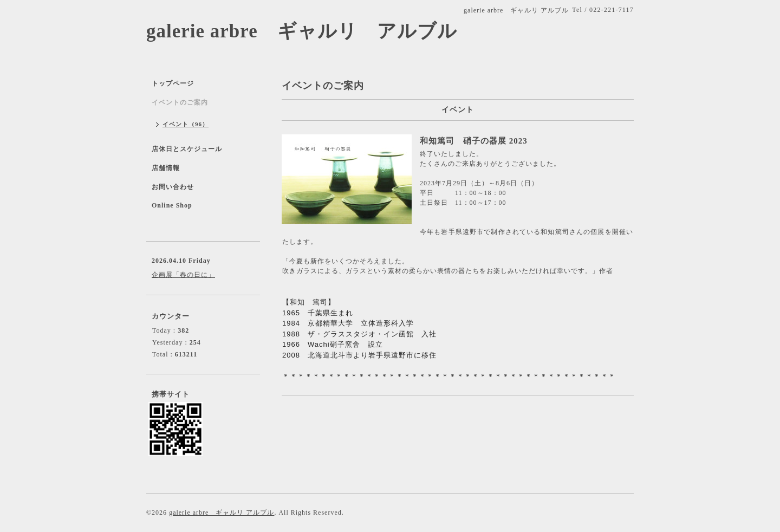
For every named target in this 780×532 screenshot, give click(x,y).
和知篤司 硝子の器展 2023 (474, 141)
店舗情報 (166, 168)
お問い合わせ (173, 187)
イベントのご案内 (180, 102)
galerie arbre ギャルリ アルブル (302, 31)
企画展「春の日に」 (183, 275)
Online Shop (172, 205)
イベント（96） (186, 124)
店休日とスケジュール (187, 149)
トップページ (173, 83)
